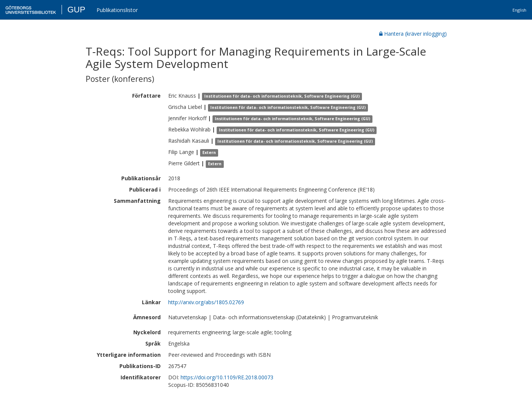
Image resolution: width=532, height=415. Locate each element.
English (519, 10)
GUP (76, 10)
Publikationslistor (117, 10)
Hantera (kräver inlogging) (413, 34)
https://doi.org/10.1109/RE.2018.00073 (227, 377)
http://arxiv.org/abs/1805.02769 (206, 302)
